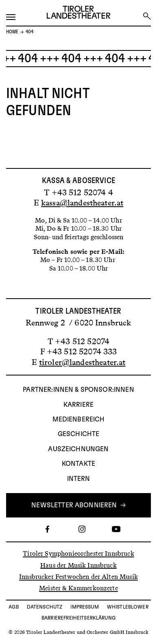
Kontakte (78, 464)
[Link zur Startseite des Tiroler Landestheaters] (78, 13)
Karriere (78, 405)
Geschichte (79, 434)
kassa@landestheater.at (82, 203)
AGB (13, 607)
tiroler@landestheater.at (82, 362)
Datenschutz (45, 607)
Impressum (84, 607)
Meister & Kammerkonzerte (78, 588)
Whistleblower (128, 607)
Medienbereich (79, 419)
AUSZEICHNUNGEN (78, 449)
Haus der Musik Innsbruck (78, 565)
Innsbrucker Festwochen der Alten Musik (78, 577)
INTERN (79, 479)
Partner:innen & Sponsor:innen (78, 390)
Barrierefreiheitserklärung (78, 618)
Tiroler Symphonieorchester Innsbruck (78, 553)
